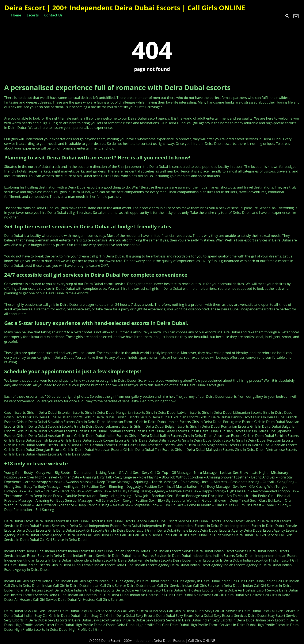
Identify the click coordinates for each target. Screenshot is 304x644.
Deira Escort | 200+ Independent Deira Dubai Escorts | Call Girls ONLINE (125, 8)
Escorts (33, 15)
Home (16, 15)
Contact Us (54, 15)
